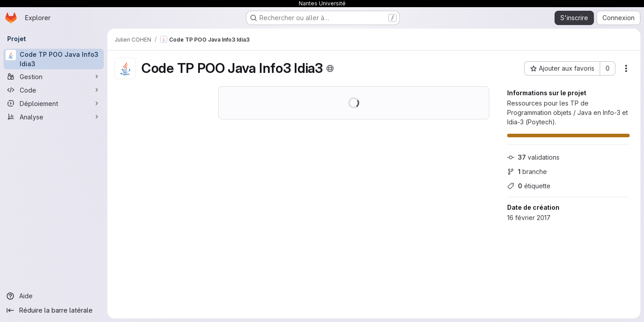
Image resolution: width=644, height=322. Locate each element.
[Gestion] (54, 76)
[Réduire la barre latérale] (54, 310)
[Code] (54, 90)
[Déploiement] (54, 103)
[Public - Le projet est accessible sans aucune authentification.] (330, 68)
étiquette (529, 186)
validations (533, 157)
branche (527, 172)
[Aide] (54, 296)
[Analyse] (54, 117)
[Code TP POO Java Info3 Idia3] (54, 59)
